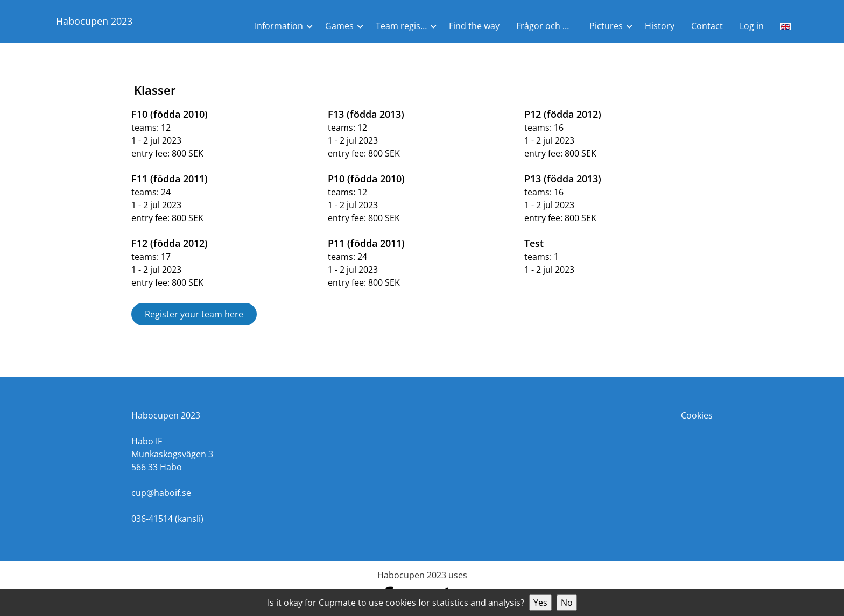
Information (279, 26)
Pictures (606, 26)
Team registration (408, 26)
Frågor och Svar (548, 26)
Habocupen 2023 (94, 21)
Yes (540, 603)
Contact (707, 26)
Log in (752, 26)
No (567, 603)
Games (339, 26)
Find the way (474, 26)
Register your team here (194, 314)
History (660, 26)
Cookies (697, 415)
